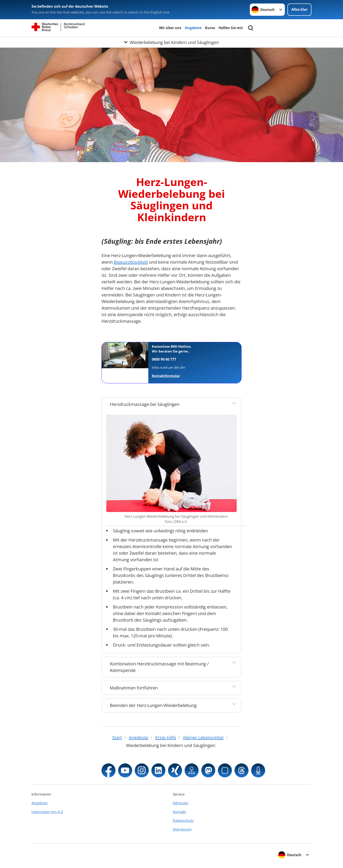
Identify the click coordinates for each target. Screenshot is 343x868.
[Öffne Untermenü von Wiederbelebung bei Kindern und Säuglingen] (171, 42)
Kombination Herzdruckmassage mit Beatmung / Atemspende (159, 667)
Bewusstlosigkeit (131, 262)
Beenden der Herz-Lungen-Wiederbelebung (153, 705)
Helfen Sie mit (231, 28)
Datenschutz (183, 821)
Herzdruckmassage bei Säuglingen (145, 404)
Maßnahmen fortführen (134, 688)
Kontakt (179, 812)
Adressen (181, 803)
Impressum (182, 829)
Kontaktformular (166, 376)
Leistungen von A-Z (47, 812)
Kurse (210, 28)
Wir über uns (170, 28)
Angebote (193, 28)
